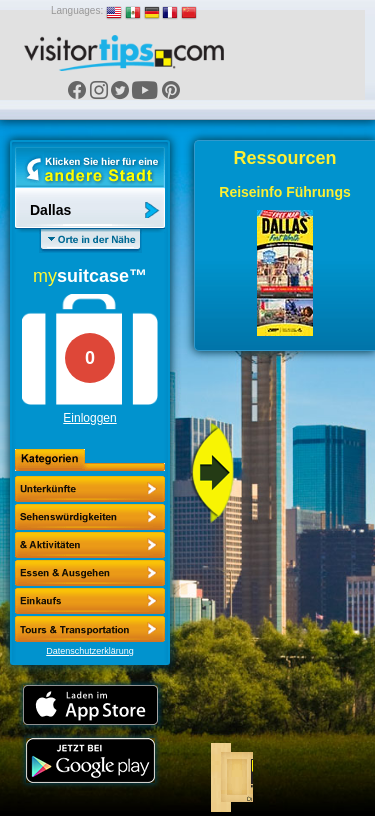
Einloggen (89, 418)
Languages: (77, 10)
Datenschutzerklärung (90, 651)
